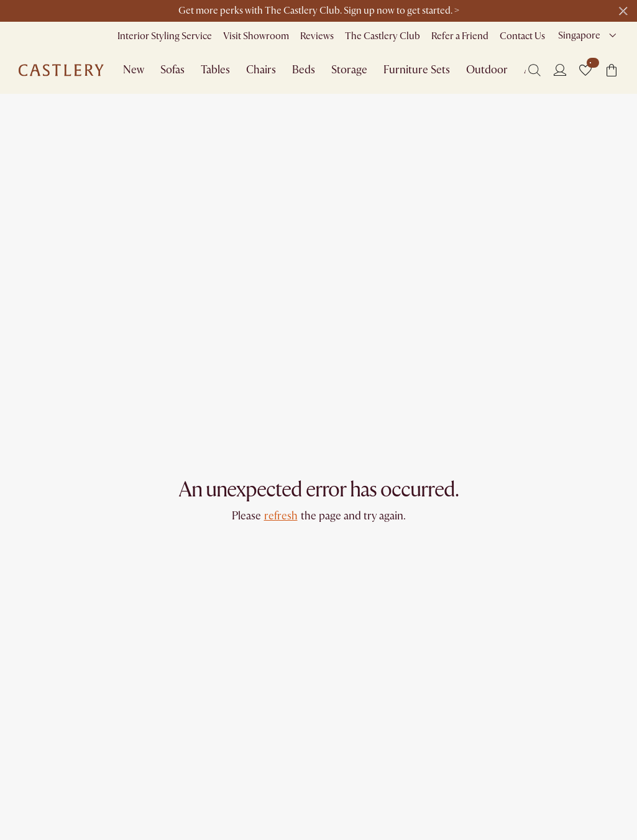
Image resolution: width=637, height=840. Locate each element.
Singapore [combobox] (579, 35)
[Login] (560, 70)
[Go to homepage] (61, 70)
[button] (585, 70)
